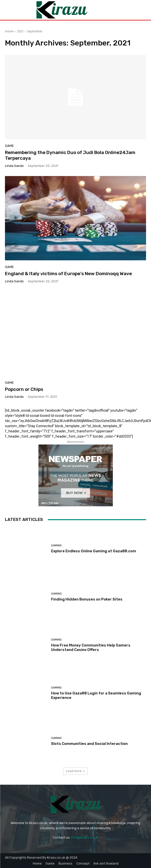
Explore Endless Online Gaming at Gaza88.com (94, 551)
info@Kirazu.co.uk (85, 837)
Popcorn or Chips (24, 389)
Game (9, 146)
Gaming (56, 545)
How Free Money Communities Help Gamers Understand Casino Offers (91, 647)
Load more (75, 771)
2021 (20, 31)
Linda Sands (14, 166)
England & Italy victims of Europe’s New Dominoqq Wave (68, 274)
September (35, 31)
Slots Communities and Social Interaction (89, 744)
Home (9, 31)
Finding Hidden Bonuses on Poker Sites (87, 599)
